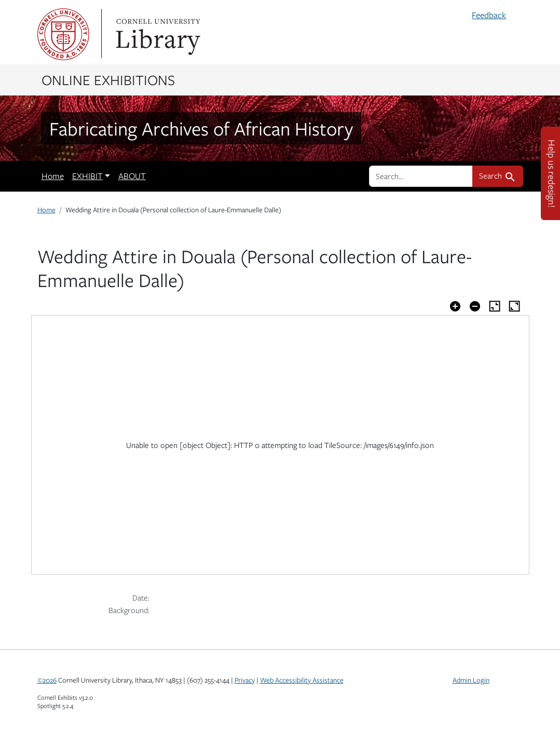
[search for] (421, 176)
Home (53, 176)
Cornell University (63, 34)
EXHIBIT (87, 176)
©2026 (47, 680)
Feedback (489, 15)
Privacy (245, 680)
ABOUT (132, 176)
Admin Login (471, 680)
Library (157, 34)
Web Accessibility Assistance (302, 680)
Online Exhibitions (108, 79)
